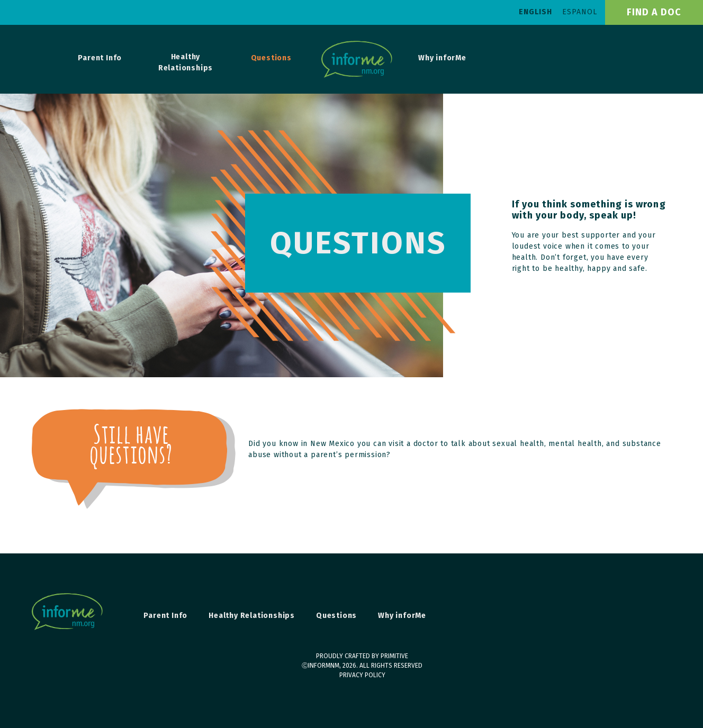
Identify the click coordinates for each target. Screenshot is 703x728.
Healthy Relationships (186, 62)
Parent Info (100, 58)
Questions (271, 58)
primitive (394, 656)
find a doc (654, 12)
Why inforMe (442, 58)
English (535, 12)
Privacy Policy (362, 675)
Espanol (580, 12)
